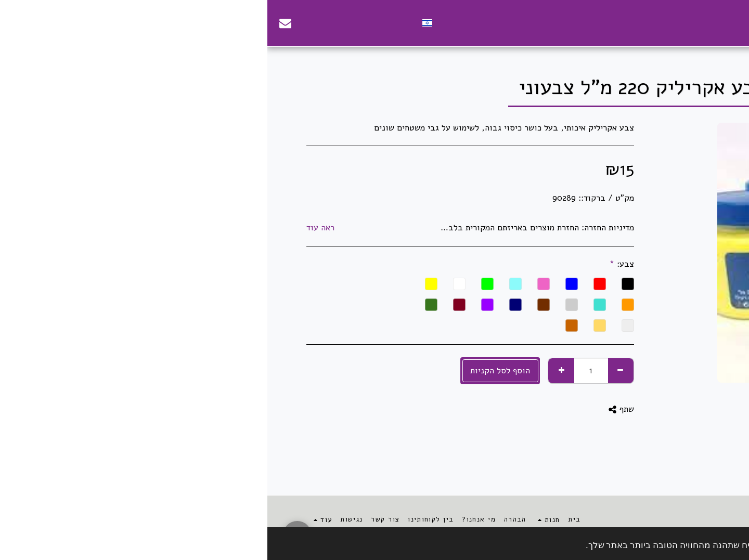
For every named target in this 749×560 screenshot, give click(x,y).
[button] (141, 23)
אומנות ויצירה (646, 55)
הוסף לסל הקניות (233, 370)
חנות (682, 55)
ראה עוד (53, 228)
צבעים (607, 55)
